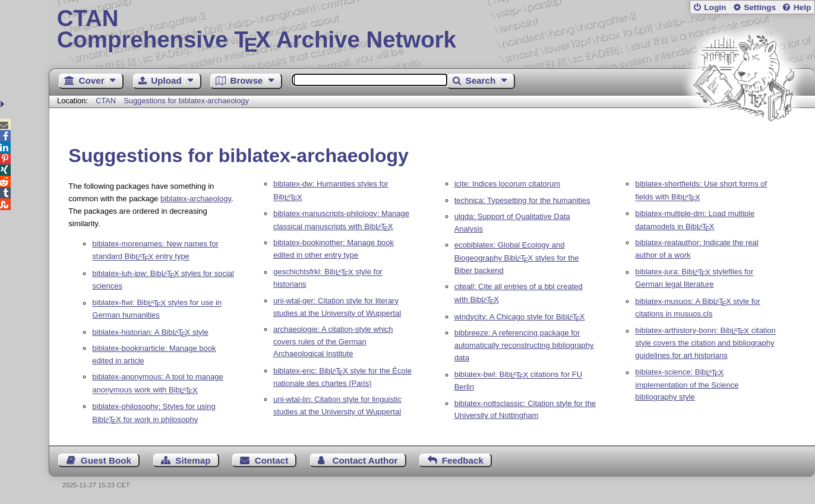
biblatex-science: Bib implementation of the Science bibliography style (687, 385)
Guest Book (106, 460)
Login (715, 7)
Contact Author (365, 460)
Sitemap (193, 460)
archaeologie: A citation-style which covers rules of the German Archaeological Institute (333, 342)
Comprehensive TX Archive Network (432, 30)
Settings (760, 7)
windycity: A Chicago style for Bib (520, 317)
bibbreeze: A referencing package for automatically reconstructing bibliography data (524, 345)
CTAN (106, 101)
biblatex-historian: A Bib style (150, 332)
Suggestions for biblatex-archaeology (186, 101)
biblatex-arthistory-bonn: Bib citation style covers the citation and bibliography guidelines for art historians (705, 343)
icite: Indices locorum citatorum (507, 184)
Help (803, 7)
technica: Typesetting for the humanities (522, 200)
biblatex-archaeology (196, 199)
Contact (272, 460)
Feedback (463, 460)
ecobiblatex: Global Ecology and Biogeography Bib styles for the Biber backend (517, 258)
